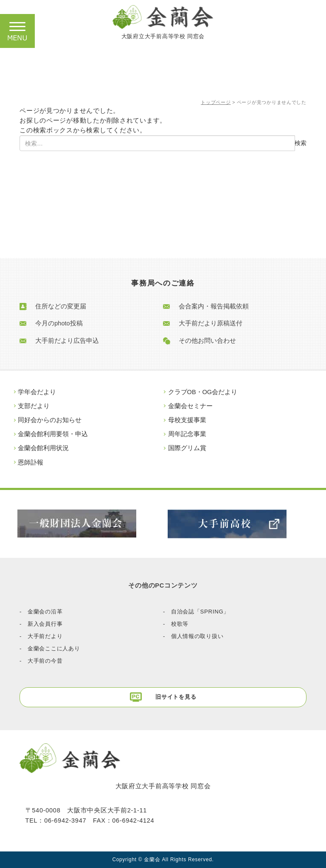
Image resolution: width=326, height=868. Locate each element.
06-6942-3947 (65, 820)
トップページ (216, 102)
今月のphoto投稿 (59, 324)
